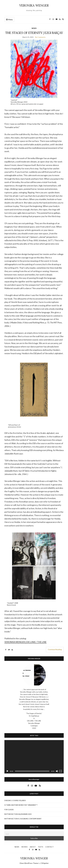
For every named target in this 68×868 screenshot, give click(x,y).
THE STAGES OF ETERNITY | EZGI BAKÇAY (34, 33)
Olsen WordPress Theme (29, 863)
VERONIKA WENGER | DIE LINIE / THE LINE (25, 642)
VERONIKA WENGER (34, 5)
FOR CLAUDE (9, 810)
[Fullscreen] (61, 771)
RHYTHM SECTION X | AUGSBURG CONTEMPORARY (23, 819)
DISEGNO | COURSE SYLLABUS (15, 800)
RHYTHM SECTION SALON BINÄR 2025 (18, 814)
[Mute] (57, 771)
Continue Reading (55, 649)
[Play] (7, 771)
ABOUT (33, 847)
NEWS (34, 28)
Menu (9, 20)
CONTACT (49, 847)
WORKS (24, 847)
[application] (34, 757)
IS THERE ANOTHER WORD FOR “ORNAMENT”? (21, 805)
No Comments (40, 37)
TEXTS (41, 847)
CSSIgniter (45, 863)
